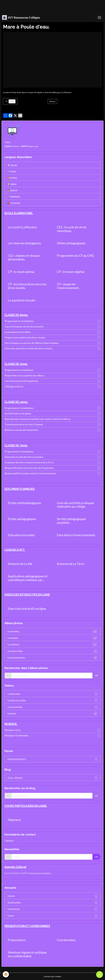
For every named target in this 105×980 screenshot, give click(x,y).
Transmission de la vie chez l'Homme (24, 424)
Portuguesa (14, 203)
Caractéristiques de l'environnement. (24, 327)
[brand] (21, 17)
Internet (52, 896)
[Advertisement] (50, 6)
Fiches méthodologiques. (25, 503)
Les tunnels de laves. (52, 657)
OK (96, 675)
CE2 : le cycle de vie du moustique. (72, 229)
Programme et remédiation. (19, 370)
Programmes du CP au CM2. (76, 256)
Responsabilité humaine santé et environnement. (31, 473)
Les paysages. (52, 631)
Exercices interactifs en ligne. (27, 609)
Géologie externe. (14, 386)
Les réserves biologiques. (25, 243)
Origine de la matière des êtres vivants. (25, 337)
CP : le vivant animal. (21, 272)
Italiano (12, 184)
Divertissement (52, 902)
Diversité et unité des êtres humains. (24, 457)
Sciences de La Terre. (71, 564)
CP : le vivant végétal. (71, 272)
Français (12, 165)
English (12, 171)
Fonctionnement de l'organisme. (22, 381)
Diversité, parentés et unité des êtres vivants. (29, 348)
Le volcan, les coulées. (52, 700)
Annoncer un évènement (40, 873)
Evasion (52, 915)
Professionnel (52, 909)
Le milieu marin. (52, 694)
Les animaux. (52, 638)
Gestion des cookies (52, 976)
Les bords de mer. (52, 707)
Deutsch (13, 190)
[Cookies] (6, 974)
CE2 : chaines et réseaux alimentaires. (24, 258)
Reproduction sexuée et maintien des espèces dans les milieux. (38, 419)
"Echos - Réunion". (52, 778)
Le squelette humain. (22, 300)
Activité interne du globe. (18, 414)
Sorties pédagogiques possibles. (71, 521)
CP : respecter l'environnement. (68, 286)
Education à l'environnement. (76, 535)
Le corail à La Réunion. (23, 227)
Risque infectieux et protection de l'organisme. (29, 468)
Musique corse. (13, 730)
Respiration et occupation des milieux (24, 375)
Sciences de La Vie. (20, 564)
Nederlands (14, 196)
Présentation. (17, 940)
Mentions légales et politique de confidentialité (27, 954)
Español (12, 178)
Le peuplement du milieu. (18, 332)
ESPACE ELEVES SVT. (52, 759)
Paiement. (15, 820)
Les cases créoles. (52, 651)
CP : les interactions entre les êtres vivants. (27, 286)
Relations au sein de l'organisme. (22, 430)
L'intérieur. (52, 713)
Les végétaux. (52, 644)
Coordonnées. (66, 940)
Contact (9, 841)
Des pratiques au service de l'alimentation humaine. (32, 343)
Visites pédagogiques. (71, 243)
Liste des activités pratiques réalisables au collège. (75, 505)
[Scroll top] (100, 975)
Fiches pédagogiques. (22, 519)
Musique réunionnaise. (17, 735)
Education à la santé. (21, 535)
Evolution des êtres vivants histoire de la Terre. (29, 462)
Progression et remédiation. (19, 321)
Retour (52, 101)
